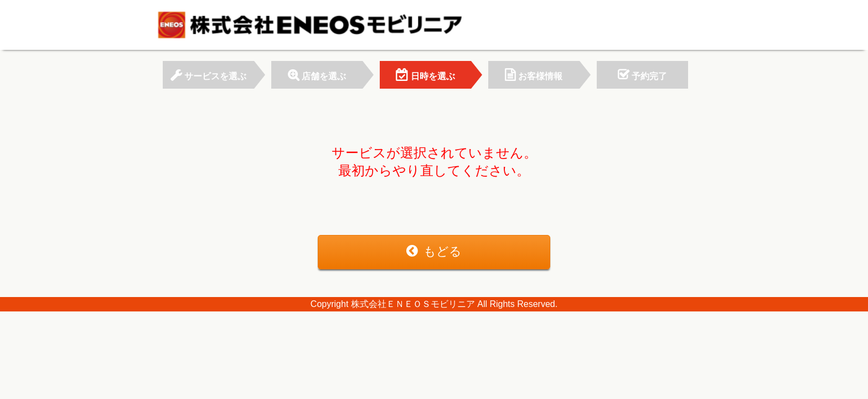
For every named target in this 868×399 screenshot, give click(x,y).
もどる (434, 251)
